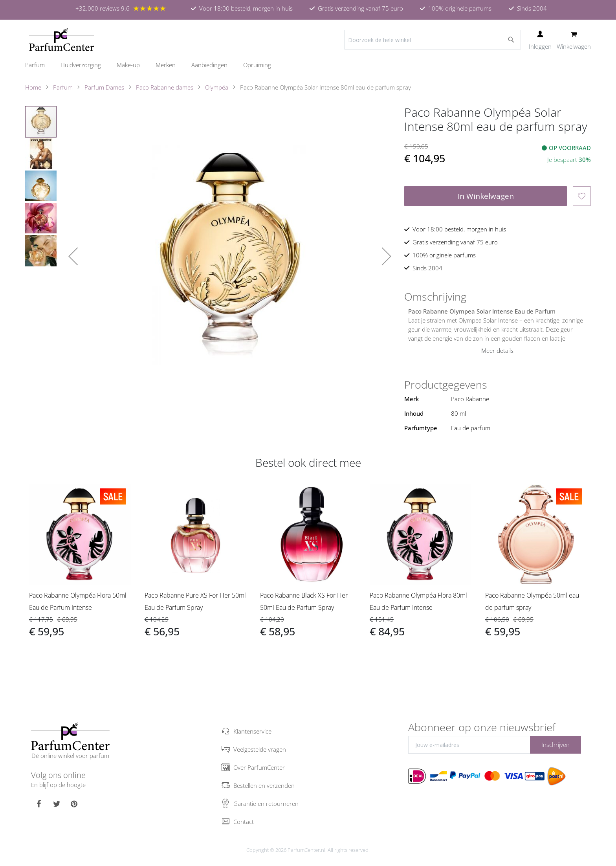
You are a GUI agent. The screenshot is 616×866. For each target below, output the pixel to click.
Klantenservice (252, 731)
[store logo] (61, 40)
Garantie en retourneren (266, 804)
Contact (244, 822)
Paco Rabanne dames (165, 87)
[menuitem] (39, 65)
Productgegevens (446, 385)
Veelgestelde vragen (260, 749)
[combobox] (433, 40)
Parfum (63, 87)
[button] (73, 256)
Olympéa (217, 87)
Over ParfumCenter (259, 767)
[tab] (498, 297)
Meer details (497, 350)
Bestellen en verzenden (264, 785)
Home (33, 87)
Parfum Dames (104, 87)
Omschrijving (435, 297)
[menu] (308, 65)
